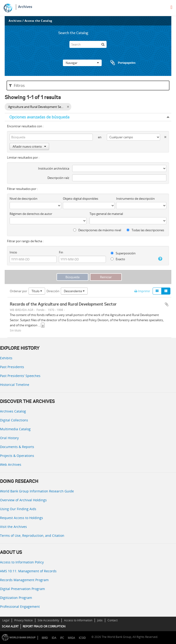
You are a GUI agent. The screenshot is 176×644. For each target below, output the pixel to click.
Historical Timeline (15, 385)
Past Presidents (12, 367)
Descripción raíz (58, 178)
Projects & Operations (17, 456)
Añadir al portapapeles (167, 304)
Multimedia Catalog (15, 429)
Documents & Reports (17, 447)
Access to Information (78, 620)
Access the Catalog (38, 21)
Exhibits (6, 358)
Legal (6, 620)
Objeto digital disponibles (81, 199)
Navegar (82, 63)
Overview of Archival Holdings (23, 500)
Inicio (13, 252)
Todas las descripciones (145, 230)
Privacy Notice (23, 620)
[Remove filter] (68, 107)
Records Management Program (24, 580)
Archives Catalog (13, 411)
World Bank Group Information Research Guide (37, 491)
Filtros (17, 85)
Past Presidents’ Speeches (20, 376)
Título (37, 291)
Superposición (123, 253)
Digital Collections (14, 420)
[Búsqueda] (103, 44)
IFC (62, 638)
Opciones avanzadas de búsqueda (39, 117)
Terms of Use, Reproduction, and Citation (32, 535)
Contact (113, 620)
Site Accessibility (48, 620)
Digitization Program (16, 598)
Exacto (118, 259)
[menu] (171, 7)
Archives (25, 7)
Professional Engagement (20, 607)
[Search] (88, 44)
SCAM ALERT (10, 626)
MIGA (71, 638)
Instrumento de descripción (135, 199)
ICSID (82, 638)
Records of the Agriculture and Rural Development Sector (63, 305)
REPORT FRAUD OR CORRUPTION (44, 626)
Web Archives (11, 464)
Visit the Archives (13, 527)
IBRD (45, 638)
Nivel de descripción (23, 199)
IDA (54, 638)
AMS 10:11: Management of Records (28, 571)
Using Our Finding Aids (18, 509)
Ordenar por (18, 291)
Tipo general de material (106, 214)
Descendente (74, 291)
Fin (61, 252)
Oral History (9, 438)
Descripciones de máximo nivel (97, 230)
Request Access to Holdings (22, 518)
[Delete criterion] (163, 136)
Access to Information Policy (22, 562)
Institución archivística (54, 168)
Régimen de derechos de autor (31, 214)
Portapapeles (119, 63)
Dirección (53, 291)
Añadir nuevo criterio (29, 146)
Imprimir (142, 291)
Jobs (100, 620)
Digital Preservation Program (22, 589)
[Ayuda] (159, 259)
